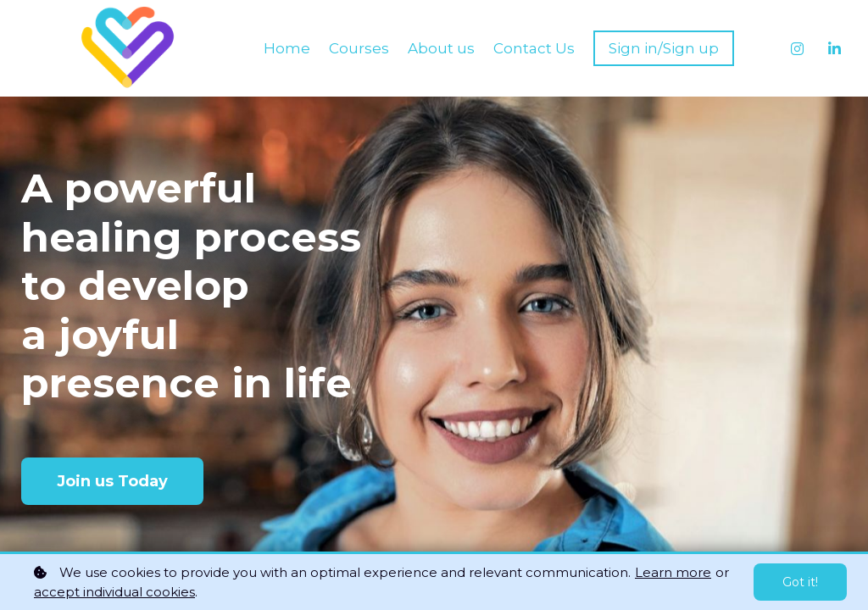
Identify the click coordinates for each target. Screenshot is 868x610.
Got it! (800, 582)
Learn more (673, 572)
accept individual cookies (114, 592)
